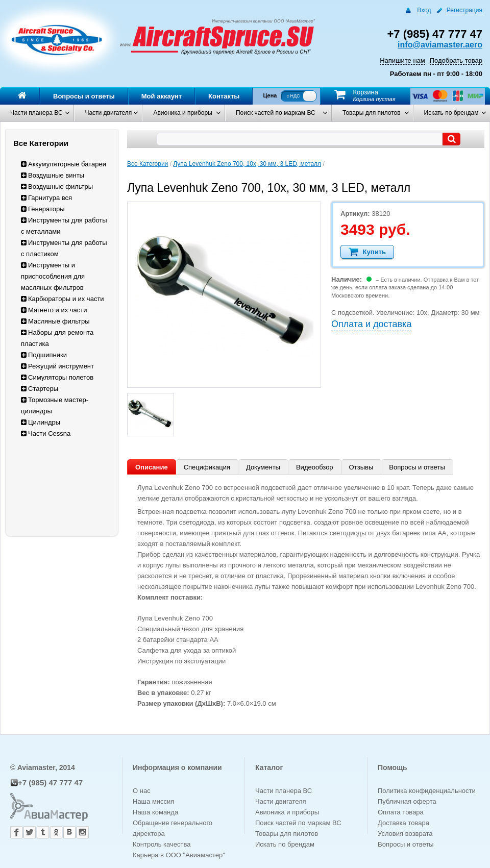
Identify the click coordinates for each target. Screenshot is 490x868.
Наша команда (155, 812)
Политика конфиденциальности (427, 791)
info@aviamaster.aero (440, 45)
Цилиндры (41, 422)
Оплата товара (401, 812)
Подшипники (44, 355)
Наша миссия (153, 801)
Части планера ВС (36, 113)
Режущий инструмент (57, 366)
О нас (142, 791)
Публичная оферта (407, 801)
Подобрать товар (456, 60)
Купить (367, 252)
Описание (152, 467)
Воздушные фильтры (57, 187)
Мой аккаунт (162, 96)
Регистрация (464, 10)
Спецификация (207, 467)
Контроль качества (162, 844)
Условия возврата (405, 834)
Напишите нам (402, 60)
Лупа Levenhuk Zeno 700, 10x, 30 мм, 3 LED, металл (247, 164)
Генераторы (43, 209)
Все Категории (148, 164)
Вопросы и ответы (84, 96)
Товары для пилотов (372, 113)
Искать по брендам (451, 113)
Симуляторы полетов (57, 377)
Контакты (224, 96)
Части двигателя (108, 113)
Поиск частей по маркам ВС (276, 113)
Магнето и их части (54, 310)
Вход (424, 10)
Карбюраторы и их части (63, 299)
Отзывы (361, 467)
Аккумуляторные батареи (64, 164)
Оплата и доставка (371, 324)
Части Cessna (46, 433)
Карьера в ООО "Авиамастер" (179, 855)
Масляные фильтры (55, 321)
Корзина (365, 92)
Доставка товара (403, 823)
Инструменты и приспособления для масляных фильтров (53, 276)
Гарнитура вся (46, 198)
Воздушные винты (53, 175)
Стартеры (40, 389)
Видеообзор (315, 467)
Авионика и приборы (182, 113)
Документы (263, 467)
